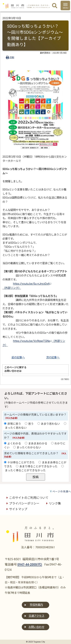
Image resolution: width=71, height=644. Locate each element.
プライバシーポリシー (22, 503)
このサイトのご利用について (27, 498)
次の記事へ (53, 358)
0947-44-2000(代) (30, 564)
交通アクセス (36, 616)
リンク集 (53, 503)
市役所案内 (36, 605)
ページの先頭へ (62, 492)
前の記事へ (18, 358)
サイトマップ (16, 509)
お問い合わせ (36, 627)
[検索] (55, 6)
